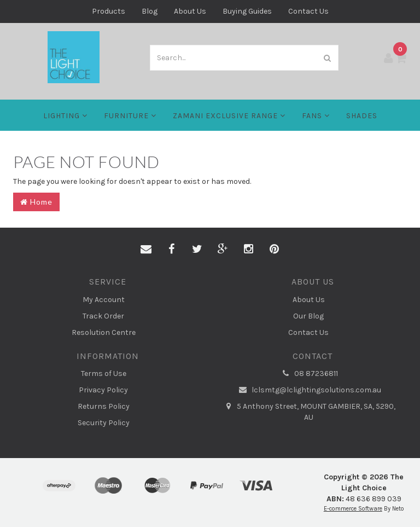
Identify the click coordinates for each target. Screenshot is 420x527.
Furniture (130, 116)
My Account (104, 300)
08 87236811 (308, 374)
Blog (150, 11)
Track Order (103, 316)
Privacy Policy (103, 390)
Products (109, 11)
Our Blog (308, 316)
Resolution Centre (104, 332)
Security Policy (104, 423)
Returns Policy (104, 406)
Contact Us (308, 11)
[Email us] (146, 250)
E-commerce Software (353, 509)
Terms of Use (104, 373)
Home (36, 202)
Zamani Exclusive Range (229, 116)
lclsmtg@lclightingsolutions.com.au (309, 390)
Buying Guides (247, 11)
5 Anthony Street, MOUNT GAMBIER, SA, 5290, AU (308, 412)
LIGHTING (65, 116)
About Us (190, 11)
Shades (362, 116)
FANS (316, 116)
